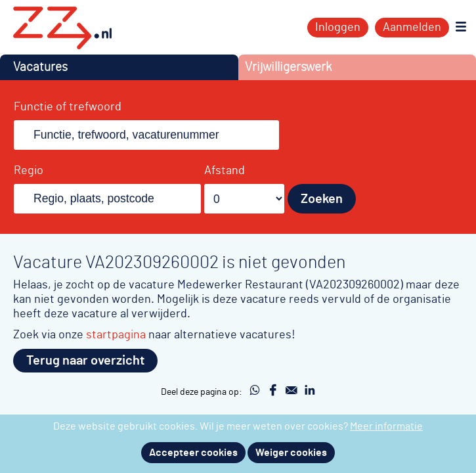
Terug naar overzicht (85, 361)
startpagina (116, 335)
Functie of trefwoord (68, 107)
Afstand (225, 171)
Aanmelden (412, 28)
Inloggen (338, 28)
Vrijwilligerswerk (288, 67)
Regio (29, 171)
